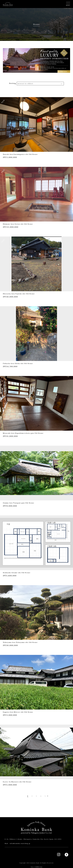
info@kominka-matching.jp (20, 843)
